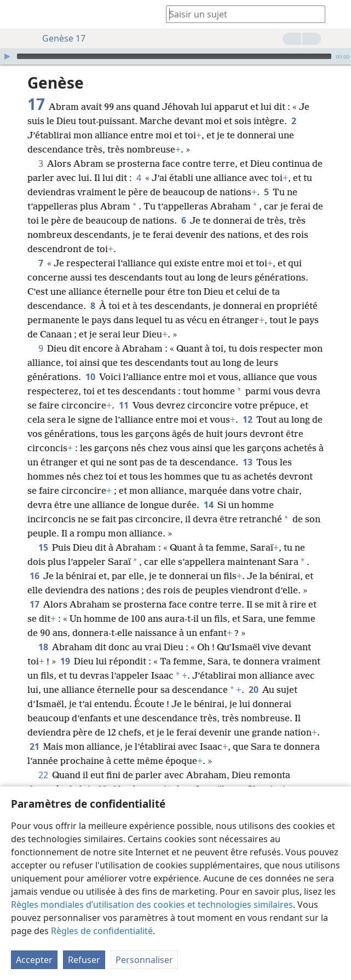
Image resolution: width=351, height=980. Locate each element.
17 (34, 604)
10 (90, 377)
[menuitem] (16, 14)
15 (43, 547)
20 (253, 690)
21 (34, 746)
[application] (176, 56)
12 (247, 419)
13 (247, 462)
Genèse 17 (58, 38)
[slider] (174, 56)
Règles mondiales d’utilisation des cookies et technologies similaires (152, 905)
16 (34, 576)
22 (43, 775)
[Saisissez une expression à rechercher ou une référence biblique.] (240, 14)
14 (208, 505)
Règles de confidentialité (102, 931)
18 (43, 647)
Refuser (84, 960)
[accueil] (16, 14)
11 (123, 405)
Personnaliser (144, 960)
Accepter (34, 960)
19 (65, 661)
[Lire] (7, 56)
